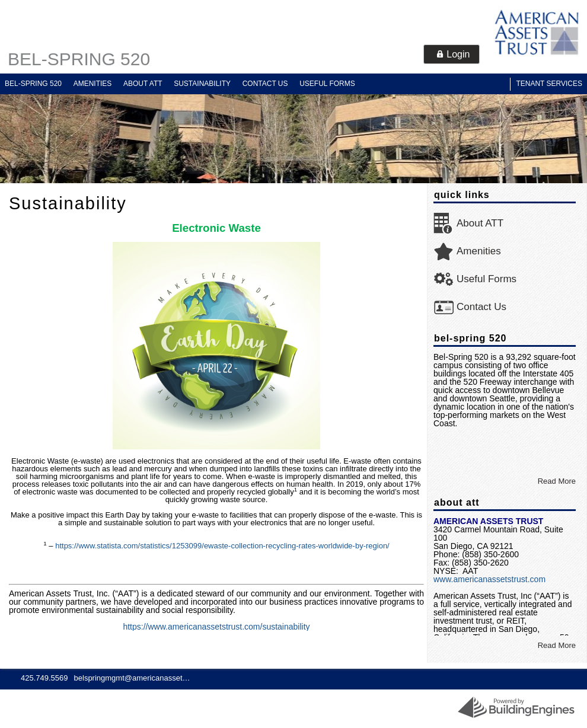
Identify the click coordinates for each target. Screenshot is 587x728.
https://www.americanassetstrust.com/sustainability (216, 627)
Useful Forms (327, 84)
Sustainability (202, 84)
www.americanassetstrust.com (489, 579)
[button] (452, 54)
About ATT (143, 84)
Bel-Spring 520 (79, 59)
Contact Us (265, 84)
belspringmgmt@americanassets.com (133, 678)
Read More (557, 481)
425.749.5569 (44, 678)
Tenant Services (549, 84)
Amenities (93, 84)
